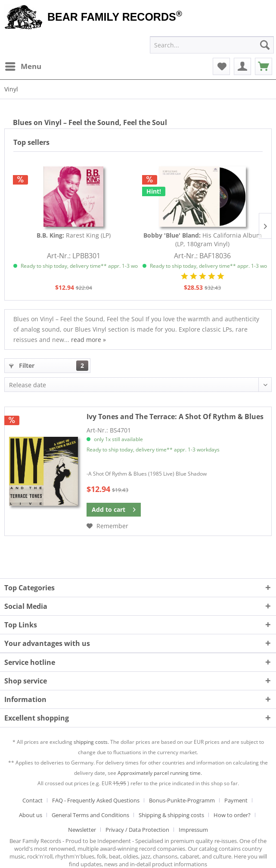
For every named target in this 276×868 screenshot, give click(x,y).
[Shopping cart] (264, 66)
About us (31, 815)
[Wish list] (221, 66)
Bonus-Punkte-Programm (182, 800)
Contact (33, 800)
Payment (236, 800)
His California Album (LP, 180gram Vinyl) (203, 240)
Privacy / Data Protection (137, 830)
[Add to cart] (114, 510)
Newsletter (82, 830)
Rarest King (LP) (74, 235)
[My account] (242, 66)
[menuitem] (23, 66)
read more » (88, 340)
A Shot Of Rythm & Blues (175, 417)
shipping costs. (91, 742)
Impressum (193, 830)
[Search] (265, 45)
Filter (49, 366)
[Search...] (212, 45)
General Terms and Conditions (90, 815)
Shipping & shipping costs (171, 815)
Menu (23, 65)
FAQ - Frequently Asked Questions (96, 800)
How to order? (232, 815)
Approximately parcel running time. (160, 773)
